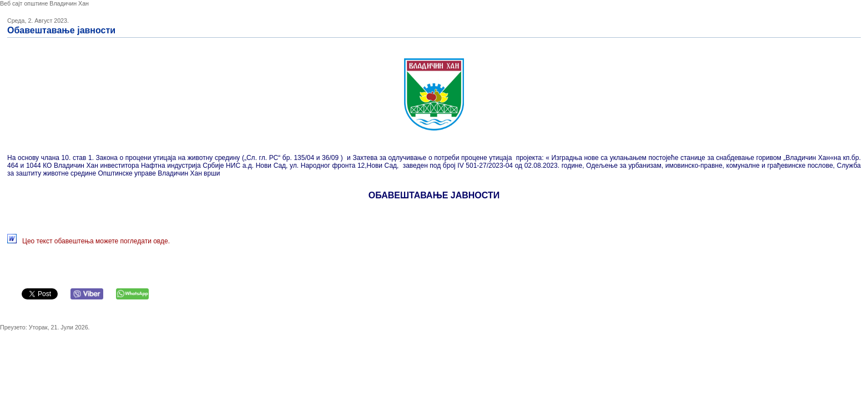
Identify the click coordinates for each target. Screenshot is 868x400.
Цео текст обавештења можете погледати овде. (96, 241)
